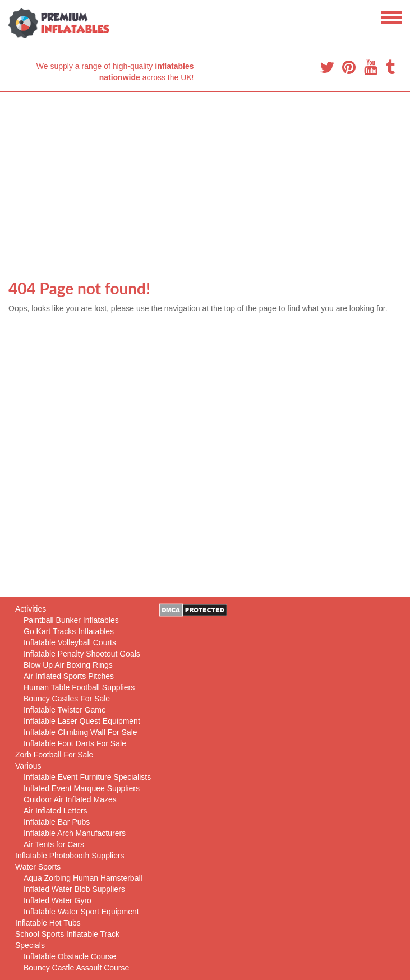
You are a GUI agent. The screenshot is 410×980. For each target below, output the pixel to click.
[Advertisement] (205, 176)
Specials (30, 945)
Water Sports (38, 867)
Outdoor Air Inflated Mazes (70, 799)
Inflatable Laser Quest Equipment (82, 721)
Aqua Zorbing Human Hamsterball (83, 878)
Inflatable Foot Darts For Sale (75, 743)
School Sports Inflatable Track (67, 934)
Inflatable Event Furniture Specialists (87, 777)
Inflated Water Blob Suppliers (74, 889)
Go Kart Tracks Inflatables (69, 631)
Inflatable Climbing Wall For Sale (80, 732)
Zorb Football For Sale (54, 755)
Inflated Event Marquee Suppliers (82, 788)
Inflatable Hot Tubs (48, 923)
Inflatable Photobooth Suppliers (70, 856)
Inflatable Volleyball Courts (70, 642)
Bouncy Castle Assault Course (76, 968)
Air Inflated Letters (56, 811)
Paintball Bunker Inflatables (71, 620)
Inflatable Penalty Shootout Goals (82, 654)
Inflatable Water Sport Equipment (81, 912)
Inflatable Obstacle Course (70, 956)
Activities (31, 609)
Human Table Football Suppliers (79, 687)
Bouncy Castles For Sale (67, 699)
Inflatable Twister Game (65, 710)
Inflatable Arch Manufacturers (75, 833)
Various (28, 766)
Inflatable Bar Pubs (57, 822)
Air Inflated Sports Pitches (69, 676)
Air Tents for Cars (54, 844)
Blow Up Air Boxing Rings (68, 665)
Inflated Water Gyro (57, 900)
